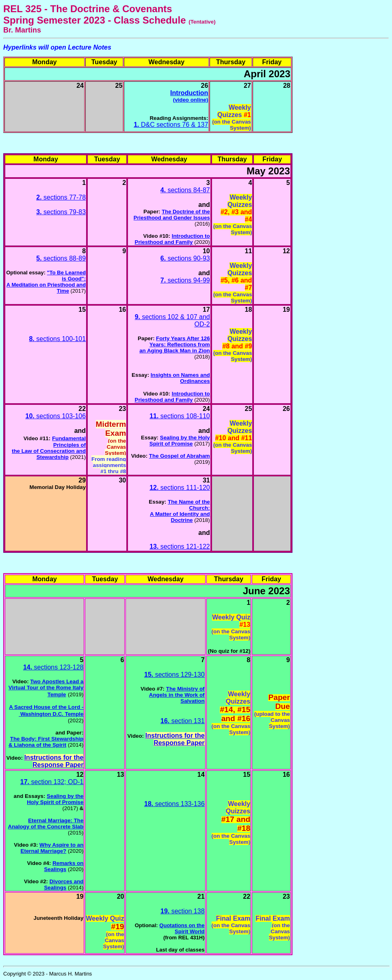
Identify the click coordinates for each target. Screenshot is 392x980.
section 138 (183, 911)
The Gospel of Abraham (180, 456)
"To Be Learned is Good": (67, 276)
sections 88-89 (61, 258)
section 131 (183, 721)
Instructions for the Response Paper (54, 761)
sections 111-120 (180, 488)
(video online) (191, 100)
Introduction (189, 93)
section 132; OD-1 (52, 782)
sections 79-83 (61, 212)
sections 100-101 (57, 339)
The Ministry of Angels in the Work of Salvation (177, 695)
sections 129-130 (174, 675)
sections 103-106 (56, 416)
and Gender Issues (186, 218)
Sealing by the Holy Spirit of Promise (180, 441)
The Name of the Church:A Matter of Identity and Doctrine (180, 511)
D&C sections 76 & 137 (171, 125)
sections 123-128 (53, 667)
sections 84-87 (185, 190)
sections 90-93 (185, 258)
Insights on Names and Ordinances (180, 378)
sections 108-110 (180, 416)
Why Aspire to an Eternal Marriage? (52, 848)
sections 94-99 (185, 280)
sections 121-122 (180, 546)
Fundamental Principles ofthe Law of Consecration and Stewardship (49, 448)
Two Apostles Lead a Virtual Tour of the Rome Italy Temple (46, 688)
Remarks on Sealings (64, 866)
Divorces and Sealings (64, 884)
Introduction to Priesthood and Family (172, 239)
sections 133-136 (174, 804)
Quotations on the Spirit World (182, 928)
